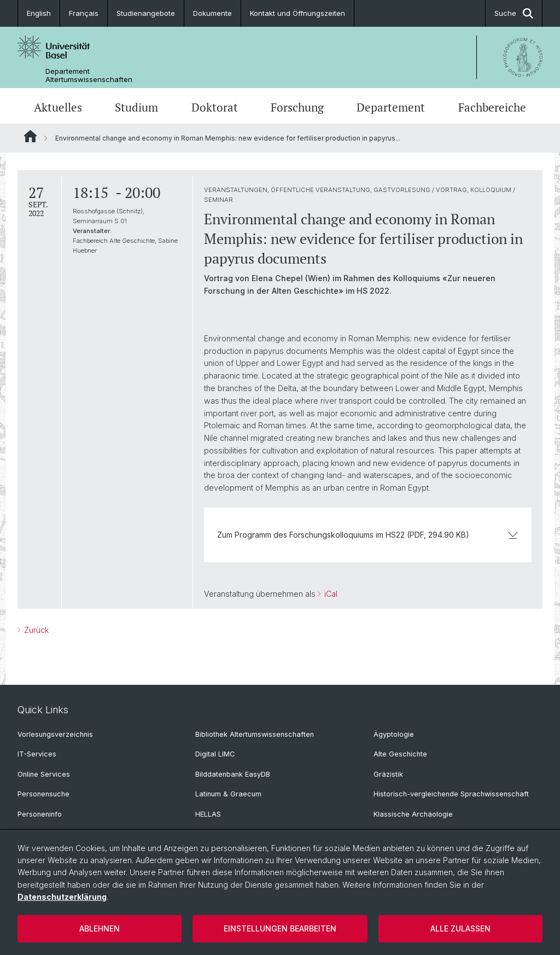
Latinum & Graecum (228, 794)
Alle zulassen (460, 928)
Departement (391, 107)
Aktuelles (58, 107)
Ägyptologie (394, 734)
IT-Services (37, 754)
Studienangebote (146, 13)
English (39, 13)
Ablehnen (100, 928)
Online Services (44, 774)
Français (84, 13)
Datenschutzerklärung (62, 897)
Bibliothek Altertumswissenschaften (255, 734)
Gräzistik (388, 774)
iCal (330, 594)
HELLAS (208, 814)
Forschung (297, 107)
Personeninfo (40, 814)
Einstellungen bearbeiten (280, 928)
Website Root (30, 136)
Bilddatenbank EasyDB (233, 774)
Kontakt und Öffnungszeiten (297, 13)
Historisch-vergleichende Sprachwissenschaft (451, 794)
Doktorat (215, 107)
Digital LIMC (215, 754)
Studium (136, 107)
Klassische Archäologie (413, 814)
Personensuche (43, 794)
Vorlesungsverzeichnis (55, 734)
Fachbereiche (492, 107)
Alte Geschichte (400, 754)
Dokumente (212, 13)
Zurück (35, 630)
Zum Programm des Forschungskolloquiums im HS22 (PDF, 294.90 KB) (368, 535)
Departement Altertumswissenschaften (89, 75)
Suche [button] (514, 13)
